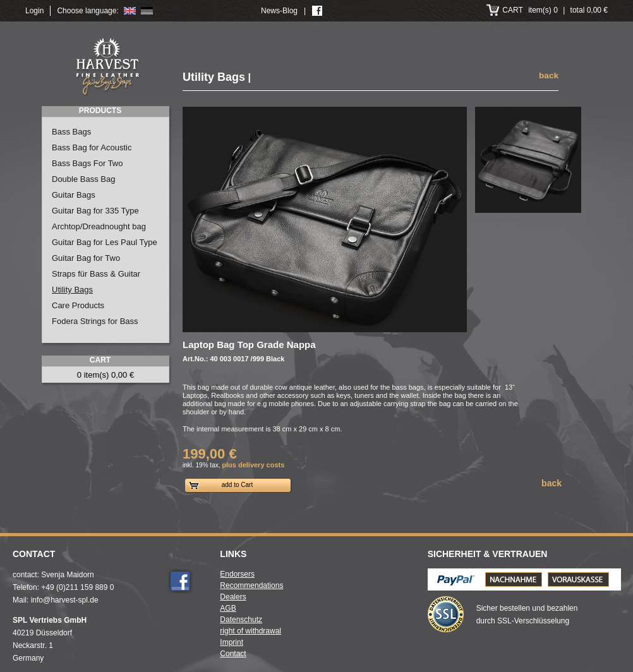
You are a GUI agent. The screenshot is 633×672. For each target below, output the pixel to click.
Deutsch (147, 11)
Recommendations (251, 585)
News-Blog (279, 11)
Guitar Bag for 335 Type (95, 211)
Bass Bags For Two (87, 163)
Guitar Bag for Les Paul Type (105, 242)
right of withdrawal (250, 631)
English (130, 11)
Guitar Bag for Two (86, 258)
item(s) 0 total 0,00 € (555, 10)
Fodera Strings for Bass (95, 321)
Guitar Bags (74, 195)
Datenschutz (241, 620)
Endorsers (237, 574)
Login (34, 11)
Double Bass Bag (83, 179)
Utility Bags (72, 290)
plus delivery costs (253, 465)
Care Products (78, 305)
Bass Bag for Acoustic (92, 147)
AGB (228, 608)
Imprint (232, 642)
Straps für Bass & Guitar (96, 274)
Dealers (233, 597)
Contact (233, 654)
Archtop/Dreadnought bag (99, 226)
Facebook (180, 581)
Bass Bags (71, 132)
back (549, 75)
